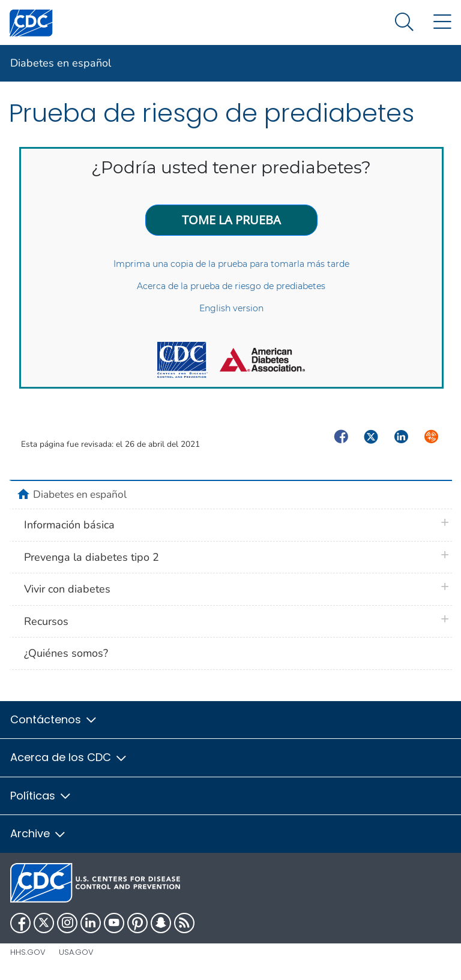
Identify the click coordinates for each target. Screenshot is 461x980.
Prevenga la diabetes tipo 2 (92, 557)
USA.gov (76, 952)
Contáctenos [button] (54, 719)
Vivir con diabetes (67, 589)
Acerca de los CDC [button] (69, 757)
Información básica (69, 525)
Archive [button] (38, 833)
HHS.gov (28, 952)
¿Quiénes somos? (66, 653)
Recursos (46, 621)
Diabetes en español (61, 63)
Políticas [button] (41, 796)
